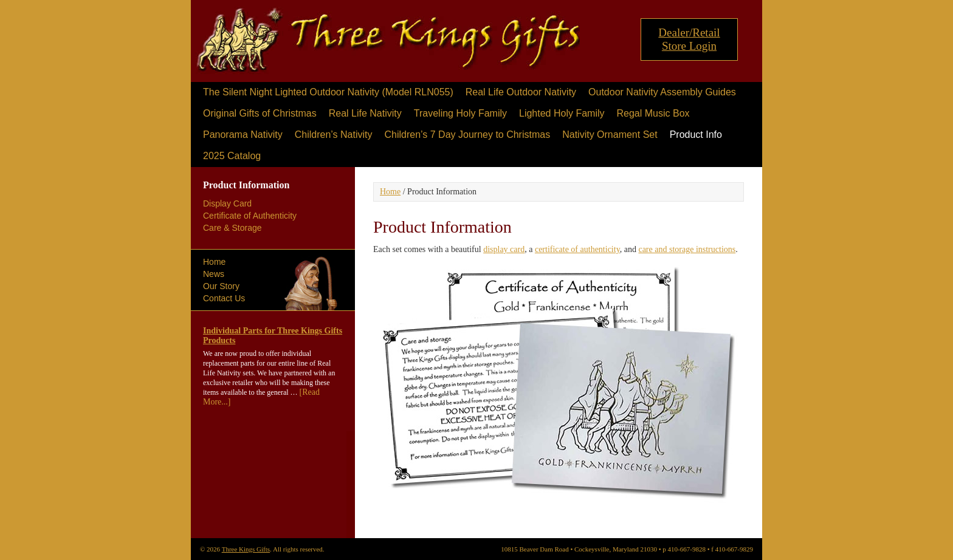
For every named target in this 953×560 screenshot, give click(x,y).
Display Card (227, 203)
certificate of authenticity (577, 249)
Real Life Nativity (365, 113)
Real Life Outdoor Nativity (521, 92)
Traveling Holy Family (460, 113)
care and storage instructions (687, 249)
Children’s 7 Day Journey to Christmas (467, 135)
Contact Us (224, 298)
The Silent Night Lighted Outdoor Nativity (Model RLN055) (328, 92)
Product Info (696, 135)
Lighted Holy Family (562, 113)
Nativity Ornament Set (610, 135)
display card (504, 249)
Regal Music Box (653, 113)
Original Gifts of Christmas (260, 113)
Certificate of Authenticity (250, 216)
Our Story (221, 286)
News (214, 274)
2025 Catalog (232, 156)
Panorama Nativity (243, 135)
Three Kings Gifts (388, 44)
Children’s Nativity (334, 135)
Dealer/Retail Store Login (689, 39)
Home (214, 262)
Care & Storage (232, 228)
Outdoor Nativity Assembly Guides (662, 92)
